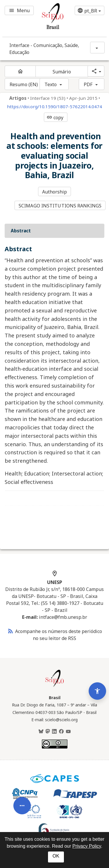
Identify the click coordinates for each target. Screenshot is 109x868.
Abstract (21, 231)
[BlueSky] (41, 732)
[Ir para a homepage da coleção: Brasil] (46, 18)
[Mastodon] (48, 732)
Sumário (62, 72)
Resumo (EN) (24, 84)
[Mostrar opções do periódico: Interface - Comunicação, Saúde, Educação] (97, 48)
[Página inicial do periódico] (20, 71)
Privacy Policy (87, 846)
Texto (51, 84)
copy (55, 117)
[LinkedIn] (54, 732)
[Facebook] (61, 732)
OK (56, 856)
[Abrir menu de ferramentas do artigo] (22, 803)
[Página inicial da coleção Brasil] (55, 686)
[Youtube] (68, 732)
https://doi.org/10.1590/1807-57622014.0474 (54, 107)
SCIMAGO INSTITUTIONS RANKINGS (60, 206)
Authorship (55, 192)
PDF (88, 84)
